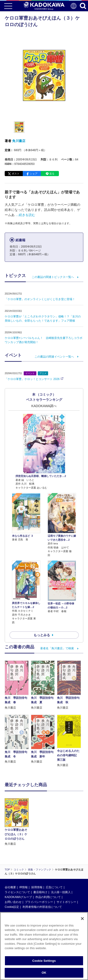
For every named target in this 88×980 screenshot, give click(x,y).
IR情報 (23, 859)
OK (44, 973)
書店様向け (40, 863)
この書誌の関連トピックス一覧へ (53, 277)
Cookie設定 (12, 878)
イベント (30, 373)
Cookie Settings (44, 961)
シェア (34, 174)
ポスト (16, 174)
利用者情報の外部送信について (42, 878)
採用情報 (37, 859)
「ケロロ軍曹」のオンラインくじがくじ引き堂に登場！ (40, 299)
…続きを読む (25, 215)
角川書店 (19, 141)
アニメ (43, 373)
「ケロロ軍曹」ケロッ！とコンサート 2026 (32, 379)
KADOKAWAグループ (18, 868)
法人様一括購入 (61, 863)
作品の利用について (48, 868)
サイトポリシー (66, 873)
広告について (54, 859)
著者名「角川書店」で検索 (57, 648)
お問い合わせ (13, 873)
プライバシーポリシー (39, 873)
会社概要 (10, 859)
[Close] (82, 919)
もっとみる (42, 635)
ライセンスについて (17, 863)
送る (52, 174)
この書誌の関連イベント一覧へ (54, 357)
